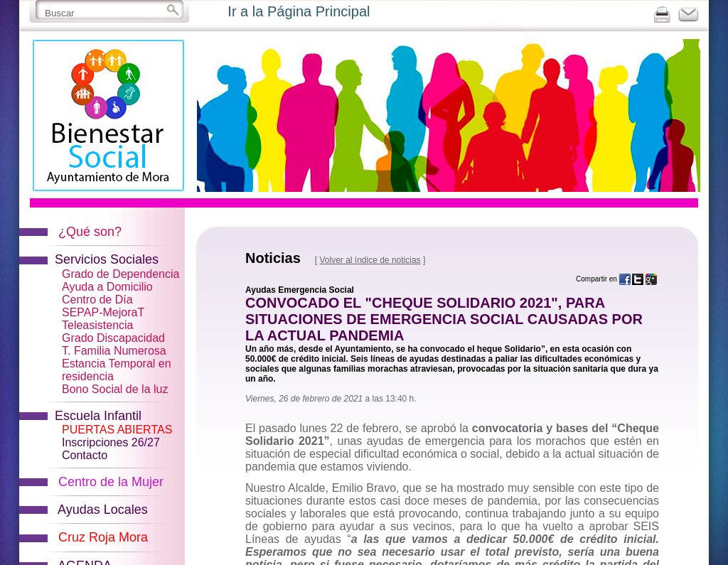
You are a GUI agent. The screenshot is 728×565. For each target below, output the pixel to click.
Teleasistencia (98, 325)
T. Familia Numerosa (114, 351)
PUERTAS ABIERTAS (117, 430)
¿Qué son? (90, 232)
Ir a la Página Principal (299, 11)
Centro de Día (97, 300)
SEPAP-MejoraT (103, 312)
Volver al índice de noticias (370, 260)
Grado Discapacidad (113, 338)
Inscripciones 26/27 (111, 442)
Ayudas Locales (103, 510)
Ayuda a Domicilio (107, 287)
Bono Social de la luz (115, 389)
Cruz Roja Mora (103, 537)
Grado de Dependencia (121, 274)
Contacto (85, 455)
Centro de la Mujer (111, 482)
